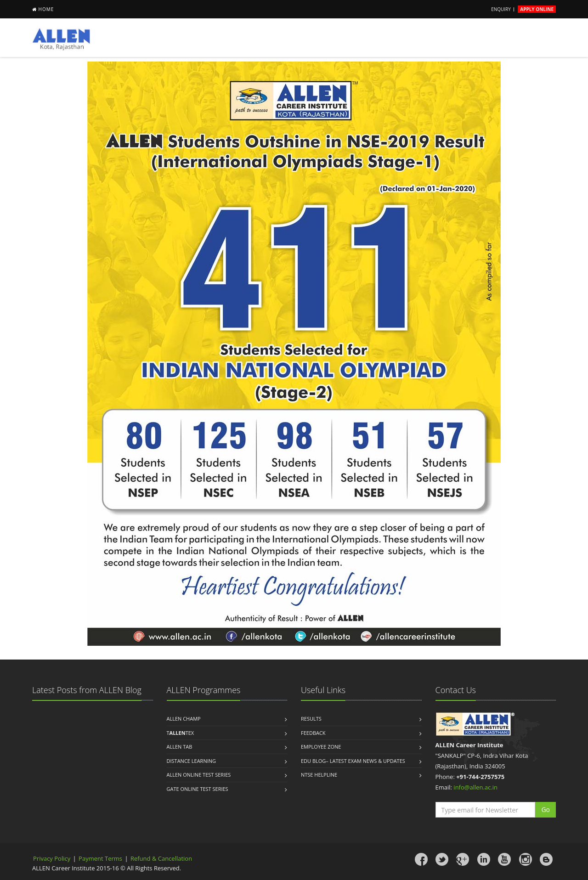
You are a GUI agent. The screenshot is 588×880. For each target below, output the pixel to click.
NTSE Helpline (319, 775)
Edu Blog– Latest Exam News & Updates (353, 761)
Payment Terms (101, 858)
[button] (546, 810)
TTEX (181, 733)
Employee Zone (321, 747)
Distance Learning (192, 761)
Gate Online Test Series (198, 789)
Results (311, 719)
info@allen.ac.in (475, 787)
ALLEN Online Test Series (199, 775)
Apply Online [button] (537, 9)
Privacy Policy (52, 858)
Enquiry (501, 9)
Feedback (313, 733)
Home (46, 9)
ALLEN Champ (184, 719)
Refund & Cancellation (161, 858)
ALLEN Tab (180, 747)
